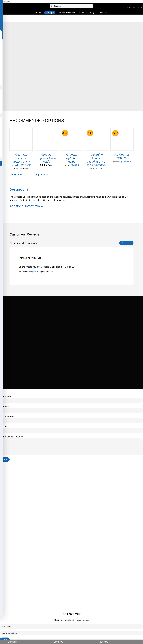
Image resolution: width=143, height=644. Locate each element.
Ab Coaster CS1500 (122, 156)
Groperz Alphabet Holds (72, 158)
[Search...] (72, 6)
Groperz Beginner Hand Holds (46, 158)
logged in (34, 272)
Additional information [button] (26, 206)
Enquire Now (16, 175)
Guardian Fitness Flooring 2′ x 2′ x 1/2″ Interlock (97, 160)
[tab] (71, 190)
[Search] (52, 6)
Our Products (66, 20)
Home (58, 20)
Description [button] (18, 189)
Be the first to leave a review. (24, 243)
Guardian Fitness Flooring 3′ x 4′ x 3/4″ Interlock (21, 160)
